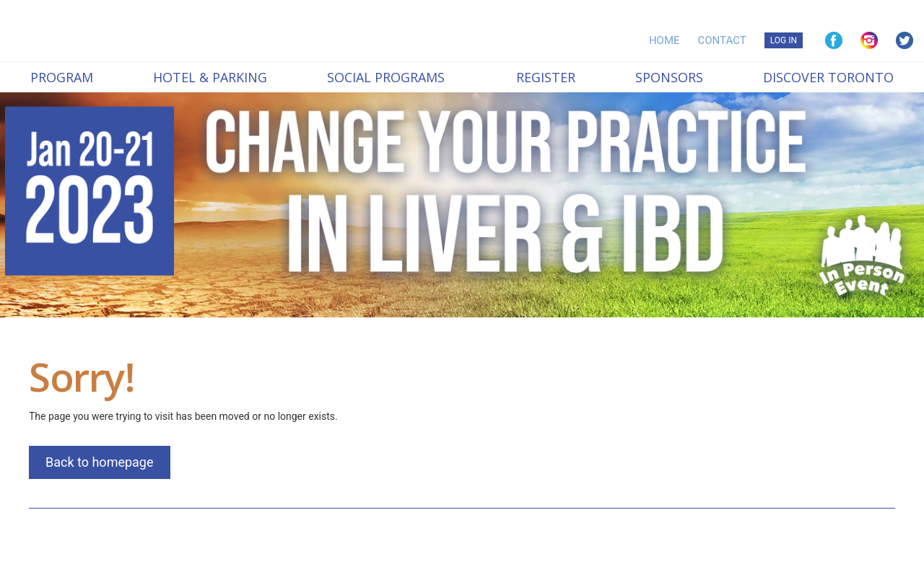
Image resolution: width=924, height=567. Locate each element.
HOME (664, 40)
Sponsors (669, 77)
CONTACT (722, 40)
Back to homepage (100, 462)
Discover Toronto (828, 77)
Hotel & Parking (210, 77)
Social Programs (386, 77)
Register (546, 77)
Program (62, 77)
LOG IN (784, 40)
